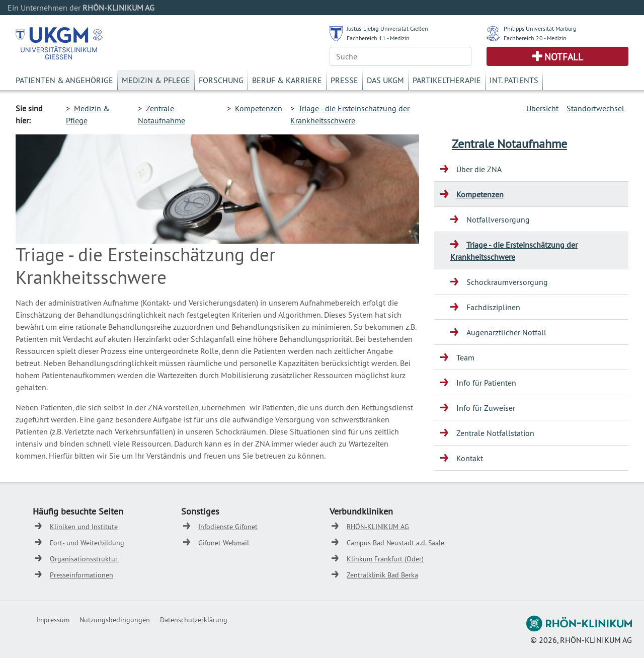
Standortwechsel (595, 108)
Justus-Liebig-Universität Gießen (387, 28)
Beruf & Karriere (287, 80)
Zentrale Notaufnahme (509, 143)
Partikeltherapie (447, 80)
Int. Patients (514, 80)
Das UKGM (385, 80)
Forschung (221, 80)
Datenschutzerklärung (194, 620)
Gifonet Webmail (224, 543)
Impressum (53, 620)
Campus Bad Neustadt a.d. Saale (395, 543)
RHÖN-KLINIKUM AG (378, 527)
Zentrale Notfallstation (495, 433)
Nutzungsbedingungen (115, 620)
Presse (344, 80)
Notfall (564, 57)
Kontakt (470, 458)
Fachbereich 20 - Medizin (535, 38)
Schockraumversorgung (507, 282)
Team (465, 357)
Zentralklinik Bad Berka (382, 575)
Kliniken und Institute (84, 527)
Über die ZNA (479, 169)
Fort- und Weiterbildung (87, 543)
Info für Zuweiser (486, 408)
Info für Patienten (486, 383)
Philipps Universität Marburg (540, 28)
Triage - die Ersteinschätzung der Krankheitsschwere (514, 251)
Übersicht (542, 108)
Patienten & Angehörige (64, 80)
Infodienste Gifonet (228, 527)
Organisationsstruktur (84, 559)
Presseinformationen (82, 575)
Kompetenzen (259, 108)
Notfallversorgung (498, 220)
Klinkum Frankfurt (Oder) (385, 559)
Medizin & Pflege (156, 80)
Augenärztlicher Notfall (506, 332)
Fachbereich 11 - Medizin (378, 38)
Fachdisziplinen (493, 307)
